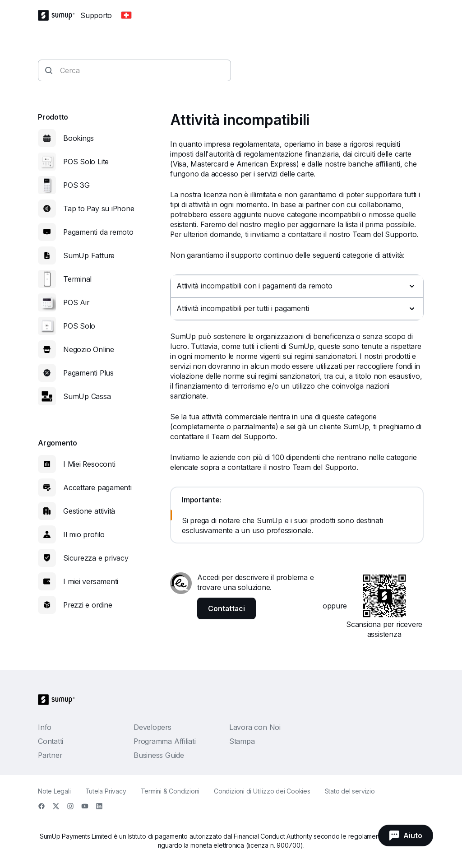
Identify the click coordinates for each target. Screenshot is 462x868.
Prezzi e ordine (88, 605)
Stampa (242, 741)
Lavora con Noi (255, 727)
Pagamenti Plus (88, 373)
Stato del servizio (350, 791)
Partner (50, 755)
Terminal (77, 279)
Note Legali (54, 791)
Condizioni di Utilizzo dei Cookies (262, 791)
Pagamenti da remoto (98, 232)
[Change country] (126, 15)
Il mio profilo (84, 534)
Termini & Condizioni (170, 791)
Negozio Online (89, 349)
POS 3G (76, 185)
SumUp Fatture (89, 255)
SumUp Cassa (87, 396)
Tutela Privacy (106, 791)
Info (45, 727)
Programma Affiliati (165, 741)
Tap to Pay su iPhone (99, 209)
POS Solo (79, 326)
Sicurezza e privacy (96, 558)
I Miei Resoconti (89, 464)
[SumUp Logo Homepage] (59, 15)
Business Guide (159, 755)
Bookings (79, 138)
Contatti (51, 741)
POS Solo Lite (86, 162)
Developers (152, 727)
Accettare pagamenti (97, 487)
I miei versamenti (91, 581)
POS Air (76, 302)
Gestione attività (89, 511)
